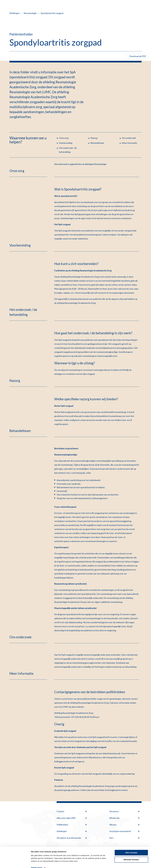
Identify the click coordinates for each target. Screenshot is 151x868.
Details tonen (37, 863)
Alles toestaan (131, 848)
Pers (124, 838)
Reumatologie (30, 13)
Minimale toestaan (131, 855)
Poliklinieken (72, 825)
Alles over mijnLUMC (72, 818)
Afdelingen (15, 13)
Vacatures (124, 811)
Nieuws (124, 825)
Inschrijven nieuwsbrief (124, 831)
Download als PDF (138, 56)
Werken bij (124, 818)
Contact (72, 811)
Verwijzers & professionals (72, 838)
